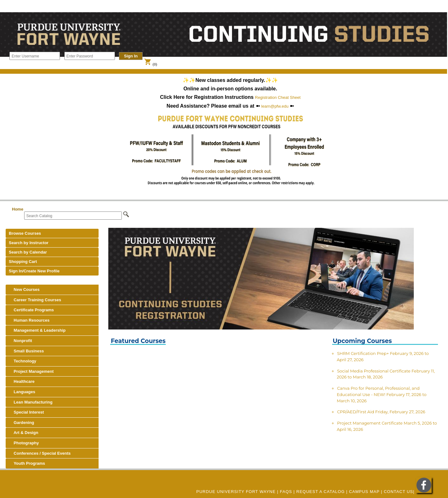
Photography (24, 443)
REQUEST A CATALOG (321, 492)
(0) (151, 64)
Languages (22, 392)
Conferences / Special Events (40, 453)
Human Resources (29, 320)
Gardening (22, 423)
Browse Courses (25, 233)
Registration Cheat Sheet (278, 97)
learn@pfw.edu (275, 106)
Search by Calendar (28, 252)
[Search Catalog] (73, 216)
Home (18, 209)
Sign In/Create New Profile (34, 271)
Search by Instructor (29, 243)
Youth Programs (27, 463)
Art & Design (24, 433)
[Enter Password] (90, 56)
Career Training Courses (35, 300)
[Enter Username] (35, 56)
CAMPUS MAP (364, 492)
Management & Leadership (37, 330)
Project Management (31, 371)
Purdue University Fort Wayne (236, 492)
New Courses (24, 289)
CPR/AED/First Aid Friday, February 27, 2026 (381, 412)
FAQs (286, 492)
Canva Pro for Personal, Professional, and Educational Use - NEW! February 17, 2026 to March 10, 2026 (382, 394)
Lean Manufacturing (31, 402)
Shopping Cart (23, 262)
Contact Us (398, 492)
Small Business (26, 351)
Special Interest (26, 412)
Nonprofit (20, 341)
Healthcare (22, 381)
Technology (23, 361)
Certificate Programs (31, 310)
